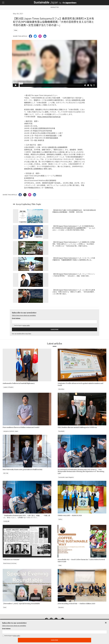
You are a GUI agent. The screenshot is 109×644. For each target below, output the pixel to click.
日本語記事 (6, 521)
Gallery (60, 519)
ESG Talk (6, 473)
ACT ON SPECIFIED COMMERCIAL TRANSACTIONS (75, 630)
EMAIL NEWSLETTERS (17, 630)
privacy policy (26, 325)
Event (5, 607)
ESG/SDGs (61, 389)
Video (16, 30)
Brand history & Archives (10, 563)
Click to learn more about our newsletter (24, 315)
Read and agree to (21, 325)
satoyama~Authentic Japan (11, 431)
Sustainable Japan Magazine (66, 477)
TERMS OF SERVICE (52, 630)
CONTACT (29, 630)
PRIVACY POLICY (39, 630)
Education (61, 607)
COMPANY (96, 630)
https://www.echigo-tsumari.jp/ (49, 117)
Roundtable (61, 431)
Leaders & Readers (8, 387)
